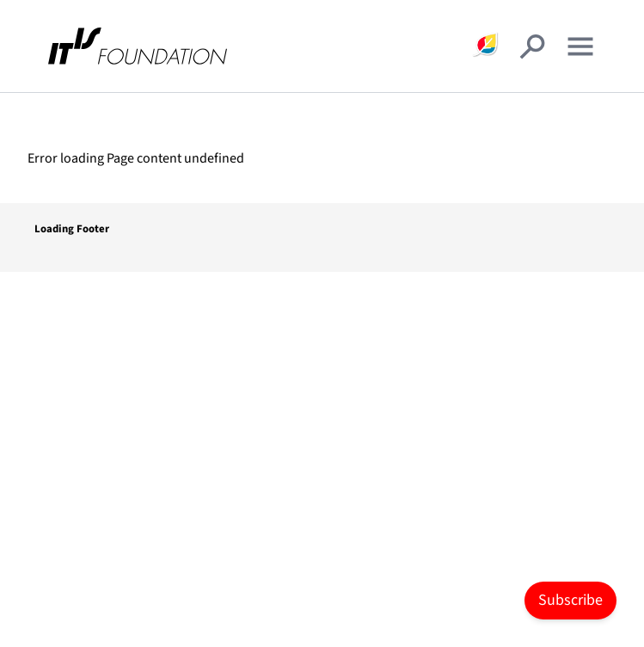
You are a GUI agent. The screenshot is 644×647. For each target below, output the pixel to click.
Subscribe (570, 600)
